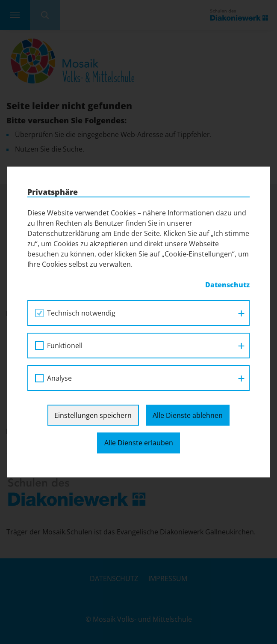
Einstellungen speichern (93, 415)
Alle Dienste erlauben (139, 443)
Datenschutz (227, 285)
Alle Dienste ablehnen (188, 415)
